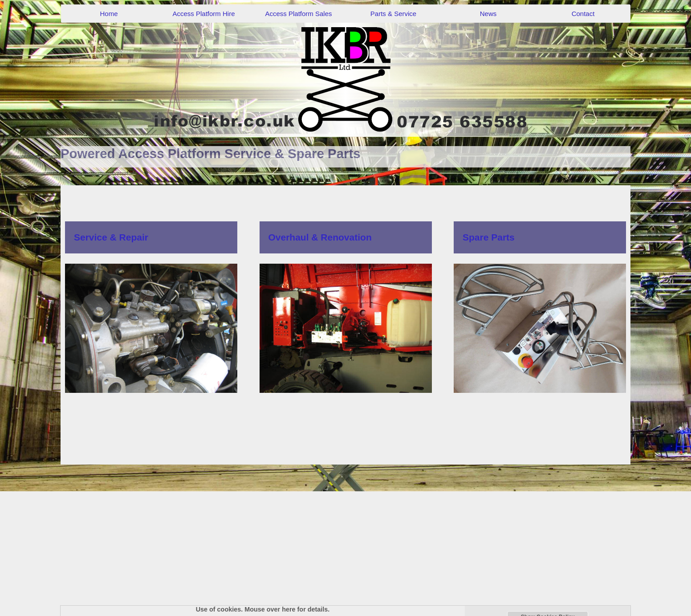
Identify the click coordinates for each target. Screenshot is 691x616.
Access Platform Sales (298, 14)
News (488, 14)
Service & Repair (111, 237)
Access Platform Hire (203, 14)
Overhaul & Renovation (320, 237)
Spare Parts (489, 237)
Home (109, 14)
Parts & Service (393, 14)
